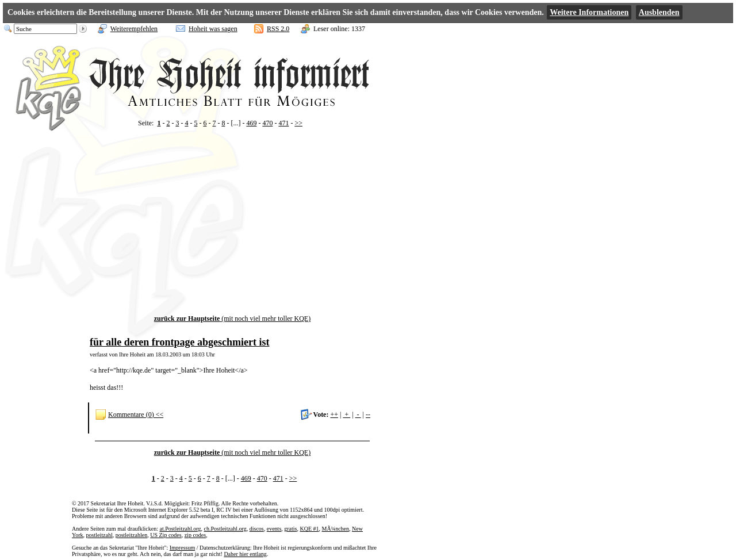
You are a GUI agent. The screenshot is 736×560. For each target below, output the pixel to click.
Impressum (182, 548)
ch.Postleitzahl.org (225, 529)
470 (267, 123)
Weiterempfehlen (134, 29)
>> (298, 123)
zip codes (195, 535)
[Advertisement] (232, 234)
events (274, 529)
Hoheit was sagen (213, 29)
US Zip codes (166, 535)
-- (368, 415)
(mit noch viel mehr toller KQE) (232, 319)
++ (334, 415)
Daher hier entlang (245, 554)
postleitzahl (99, 535)
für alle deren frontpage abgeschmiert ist (179, 342)
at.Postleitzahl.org (180, 529)
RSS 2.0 (278, 29)
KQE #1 (310, 529)
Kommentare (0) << (136, 415)
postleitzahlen (132, 535)
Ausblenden (659, 12)
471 (283, 123)
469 (251, 123)
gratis (290, 529)
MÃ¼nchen (336, 529)
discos (257, 529)
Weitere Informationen (589, 12)
